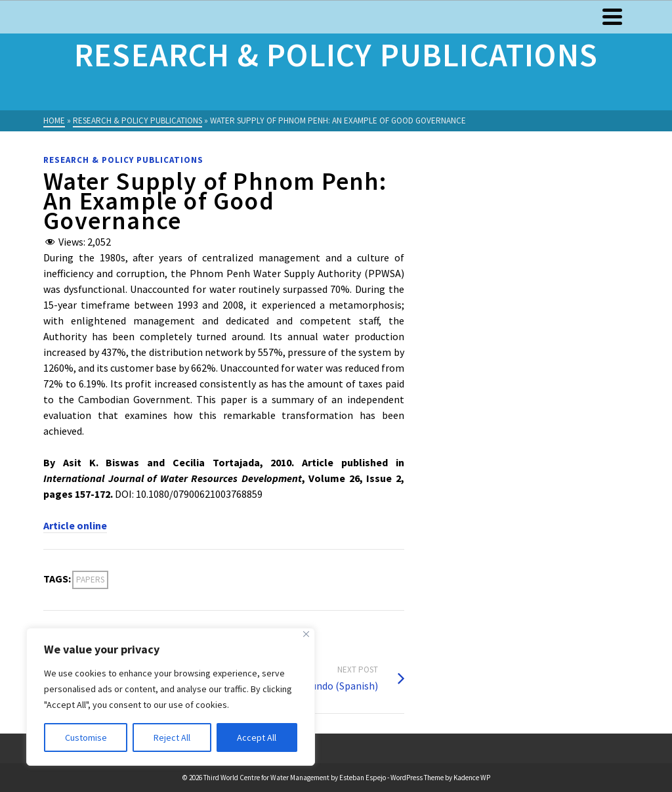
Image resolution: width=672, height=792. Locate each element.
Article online (75, 525)
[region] (171, 697)
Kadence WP (472, 778)
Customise (86, 737)
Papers (90, 580)
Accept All (257, 737)
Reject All (172, 737)
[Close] (306, 634)
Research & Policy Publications (123, 160)
